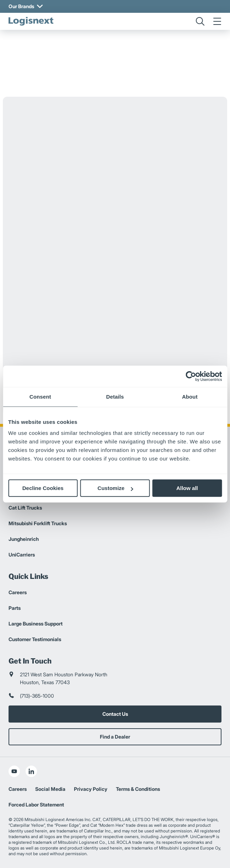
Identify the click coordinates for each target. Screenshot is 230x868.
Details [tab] (115, 397)
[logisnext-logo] (31, 21)
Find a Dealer (115, 737)
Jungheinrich (24, 539)
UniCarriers (22, 555)
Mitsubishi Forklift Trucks (38, 523)
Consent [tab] (40, 397)
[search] (200, 21)
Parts (15, 608)
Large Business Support (36, 624)
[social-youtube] (14, 771)
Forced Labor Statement (36, 805)
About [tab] (190, 397)
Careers (18, 592)
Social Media (50, 789)
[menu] (217, 21)
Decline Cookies (43, 488)
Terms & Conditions (138, 789)
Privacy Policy (91, 789)
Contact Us (115, 714)
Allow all (187, 488)
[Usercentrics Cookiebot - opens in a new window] (191, 376)
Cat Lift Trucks (25, 508)
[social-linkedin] (31, 771)
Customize (115, 488)
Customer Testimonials (35, 639)
